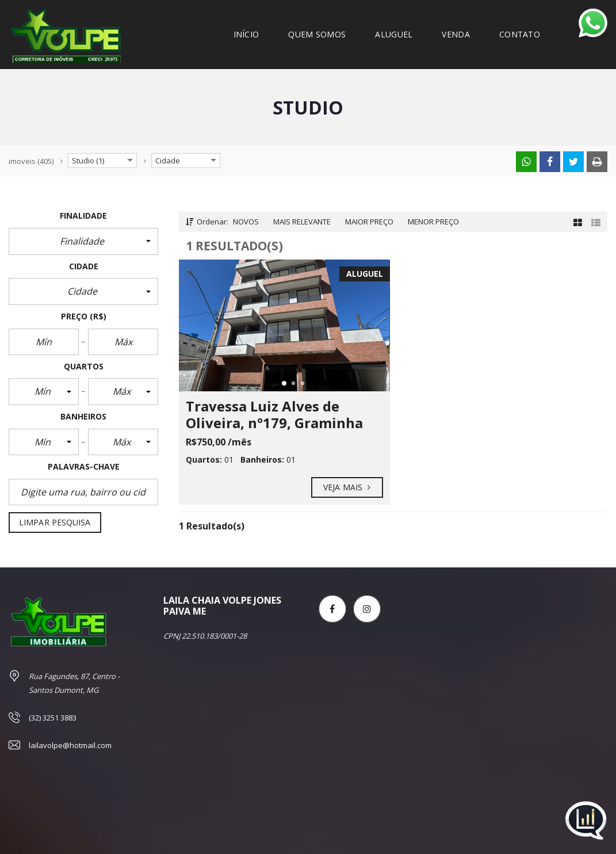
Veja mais (347, 487)
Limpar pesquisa (55, 523)
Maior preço (369, 222)
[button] (83, 241)
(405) (31, 161)
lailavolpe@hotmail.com (70, 745)
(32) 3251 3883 (53, 718)
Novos (246, 222)
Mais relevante (302, 222)
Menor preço (433, 222)
